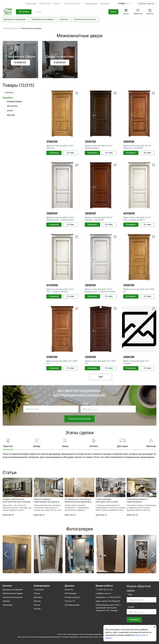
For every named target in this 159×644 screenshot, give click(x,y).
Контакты (105, 4)
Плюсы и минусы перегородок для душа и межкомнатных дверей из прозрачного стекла (47, 500)
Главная (6, 28)
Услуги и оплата (72, 4)
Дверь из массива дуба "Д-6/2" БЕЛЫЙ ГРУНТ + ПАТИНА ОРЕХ (60, 219)
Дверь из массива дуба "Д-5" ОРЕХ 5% (139, 290)
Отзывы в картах (72, 597)
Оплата (37, 605)
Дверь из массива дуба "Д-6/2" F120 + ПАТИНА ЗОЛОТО (137, 219)
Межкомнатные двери (43, 19)
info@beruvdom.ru (103, 593)
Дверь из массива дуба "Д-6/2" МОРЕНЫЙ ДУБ (99, 147)
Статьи (56, 4)
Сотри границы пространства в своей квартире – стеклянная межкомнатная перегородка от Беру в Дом (110, 500)
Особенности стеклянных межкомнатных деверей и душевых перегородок (78, 500)
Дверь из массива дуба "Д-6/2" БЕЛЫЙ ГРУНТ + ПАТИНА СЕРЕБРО (100, 290)
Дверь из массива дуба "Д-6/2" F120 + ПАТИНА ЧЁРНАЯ (60, 290)
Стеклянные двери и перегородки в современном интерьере (139, 500)
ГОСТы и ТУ (45, 4)
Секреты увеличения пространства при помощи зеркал (16, 500)
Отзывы (37, 609)
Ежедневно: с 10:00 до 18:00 (108, 597)
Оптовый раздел (72, 605)
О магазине (31, 4)
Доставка (38, 597)
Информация (42, 586)
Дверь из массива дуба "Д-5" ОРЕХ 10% (62, 362)
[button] (57, 4)
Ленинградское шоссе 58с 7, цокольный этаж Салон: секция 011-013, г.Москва (108, 608)
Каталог (16, 28)
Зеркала (64, 19)
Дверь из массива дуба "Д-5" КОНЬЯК (136, 362)
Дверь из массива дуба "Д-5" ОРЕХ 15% (100, 362)
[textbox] (71, 12)
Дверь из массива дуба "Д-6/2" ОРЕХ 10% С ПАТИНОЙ (137, 147)
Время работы (104, 586)
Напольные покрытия (85, 19)
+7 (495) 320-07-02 (104, 590)
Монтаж (37, 601)
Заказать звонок (146, 4)
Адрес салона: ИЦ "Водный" (108, 601)
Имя (27, 403)
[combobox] (71, 12)
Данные (69, 586)
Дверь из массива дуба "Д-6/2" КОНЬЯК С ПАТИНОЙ (99, 219)
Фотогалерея (91, 4)
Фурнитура (8, 605)
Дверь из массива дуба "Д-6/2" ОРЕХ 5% (60, 147)
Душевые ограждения (15, 19)
